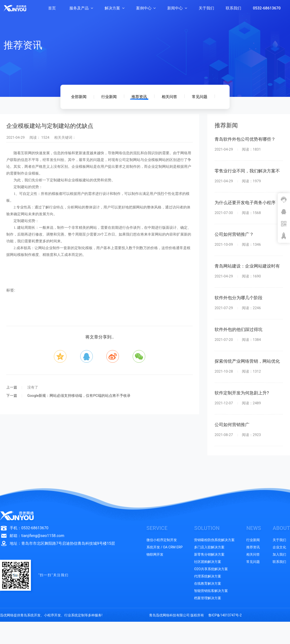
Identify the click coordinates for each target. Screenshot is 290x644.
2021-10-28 (238, 372)
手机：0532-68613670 (29, 528)
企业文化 (279, 547)
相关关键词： (65, 138)
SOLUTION (207, 528)
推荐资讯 (139, 97)
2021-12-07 (238, 403)
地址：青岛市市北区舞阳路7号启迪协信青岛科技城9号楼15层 (62, 543)
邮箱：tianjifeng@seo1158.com (37, 536)
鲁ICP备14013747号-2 (225, 615)
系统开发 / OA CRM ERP (165, 547)
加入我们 (279, 554)
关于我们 (206, 8)
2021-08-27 (238, 435)
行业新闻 (109, 97)
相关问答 (169, 97)
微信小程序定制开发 (162, 540)
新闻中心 (177, 8)
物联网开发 (155, 554)
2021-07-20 (238, 340)
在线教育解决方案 (208, 583)
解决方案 (115, 8)
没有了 (32, 387)
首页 (52, 8)
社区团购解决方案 (208, 562)
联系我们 (233, 8)
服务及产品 (81, 8)
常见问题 (200, 97)
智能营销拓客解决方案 (211, 591)
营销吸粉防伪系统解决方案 (214, 540)
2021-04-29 (238, 149)
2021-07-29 (238, 308)
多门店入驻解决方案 (209, 547)
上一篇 (12, 387)
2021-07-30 (238, 213)
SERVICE (157, 528)
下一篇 (12, 396)
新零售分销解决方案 (209, 554)
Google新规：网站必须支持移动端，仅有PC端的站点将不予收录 (78, 396)
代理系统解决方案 (208, 576)
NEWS (254, 528)
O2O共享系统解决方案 (211, 569)
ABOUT (281, 528)
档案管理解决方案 (208, 598)
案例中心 (146, 8)
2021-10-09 (238, 245)
